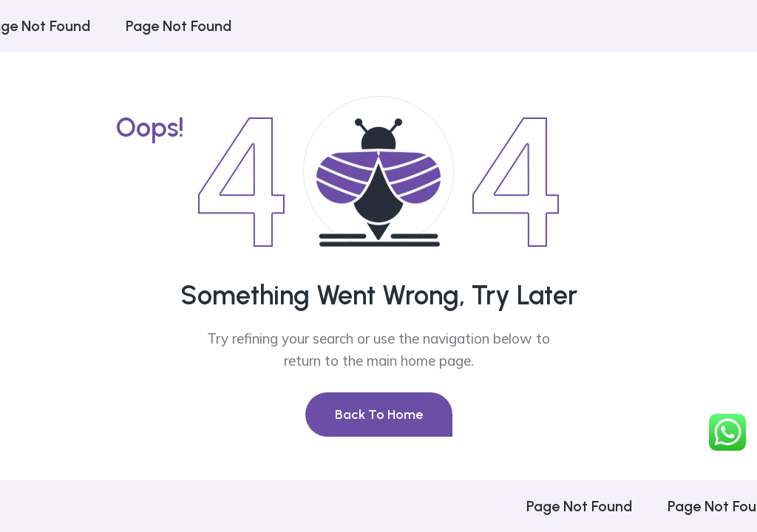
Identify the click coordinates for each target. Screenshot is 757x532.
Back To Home (379, 415)
